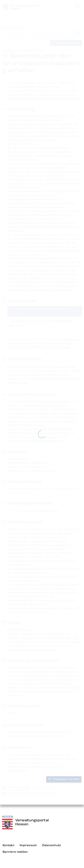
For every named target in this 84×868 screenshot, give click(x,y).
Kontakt (9, 845)
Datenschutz (52, 845)
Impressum (28, 845)
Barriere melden (15, 852)
